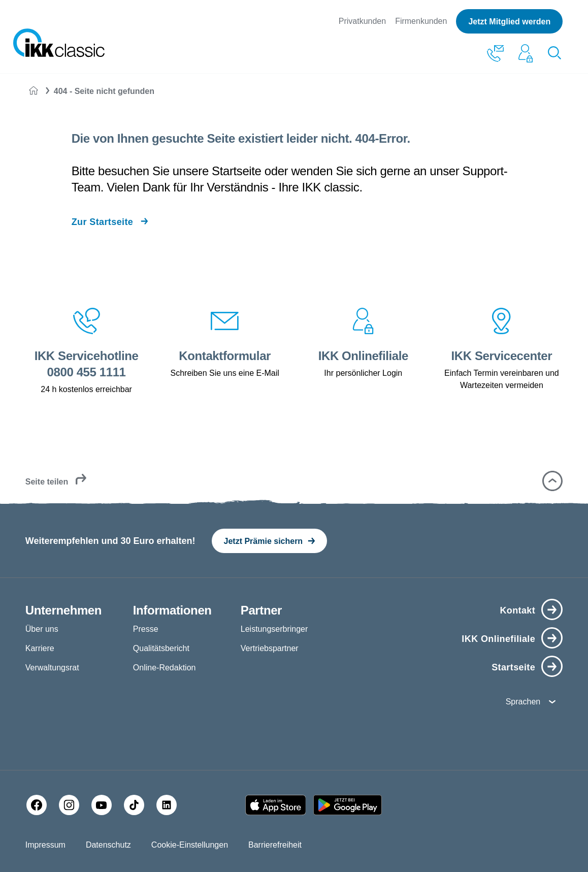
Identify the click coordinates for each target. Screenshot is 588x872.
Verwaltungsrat (52, 668)
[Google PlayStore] (348, 805)
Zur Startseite (103, 222)
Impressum (45, 845)
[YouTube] (102, 805)
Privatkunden (362, 21)
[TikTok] (134, 805)
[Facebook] (37, 805)
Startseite (513, 667)
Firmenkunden (421, 21)
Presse (146, 629)
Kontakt (517, 610)
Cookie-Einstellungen (190, 845)
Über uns (42, 629)
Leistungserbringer (274, 629)
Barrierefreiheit (275, 845)
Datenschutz (108, 845)
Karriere (40, 648)
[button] (552, 481)
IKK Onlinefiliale (498, 639)
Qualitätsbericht (161, 648)
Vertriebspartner (270, 648)
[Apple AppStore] (276, 805)
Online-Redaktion (165, 668)
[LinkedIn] (167, 805)
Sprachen (523, 702)
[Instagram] (69, 805)
